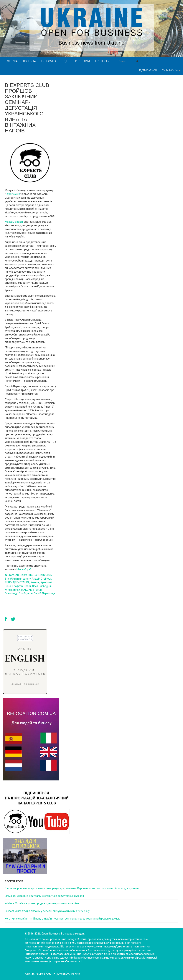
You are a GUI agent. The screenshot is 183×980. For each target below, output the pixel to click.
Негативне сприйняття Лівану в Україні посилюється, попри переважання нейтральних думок (62, 919)
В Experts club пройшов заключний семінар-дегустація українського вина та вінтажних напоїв (27, 108)
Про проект (103, 61)
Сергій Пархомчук (45, 593)
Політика (29, 61)
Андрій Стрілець (42, 579)
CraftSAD (13, 575)
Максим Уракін (14, 222)
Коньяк (35, 582)
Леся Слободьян (42, 586)
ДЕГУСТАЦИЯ (21, 582)
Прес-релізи (82, 61)
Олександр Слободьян (19, 593)
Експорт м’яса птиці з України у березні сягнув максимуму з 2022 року (47, 911)
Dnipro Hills (26, 575)
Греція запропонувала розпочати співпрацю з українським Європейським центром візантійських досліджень (72, 888)
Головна (12, 61)
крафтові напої (21, 586)
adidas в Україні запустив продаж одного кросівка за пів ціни (42, 903)
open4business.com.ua (40, 974)
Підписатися (148, 70)
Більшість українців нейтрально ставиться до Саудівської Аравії (44, 896)
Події (65, 61)
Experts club (13, 194)
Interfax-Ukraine (69, 974)
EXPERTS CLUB (43, 575)
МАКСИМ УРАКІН (32, 590)
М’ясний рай (24, 569)
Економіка (49, 61)
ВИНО (8, 582)
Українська (171, 70)
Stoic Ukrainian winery (18, 579)
